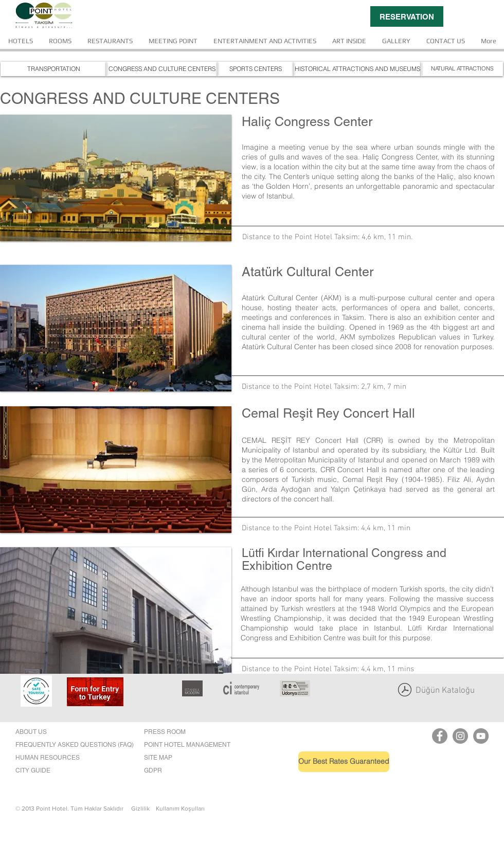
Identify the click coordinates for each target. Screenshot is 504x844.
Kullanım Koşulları (180, 809)
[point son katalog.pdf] (405, 691)
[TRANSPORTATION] (53, 69)
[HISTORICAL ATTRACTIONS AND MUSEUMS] (357, 69)
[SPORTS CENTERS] (256, 69)
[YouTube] (481, 736)
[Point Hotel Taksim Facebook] (440, 736)
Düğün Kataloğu (445, 691)
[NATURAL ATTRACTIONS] (462, 69)
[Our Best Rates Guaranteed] (344, 762)
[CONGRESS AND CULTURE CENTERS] (162, 69)
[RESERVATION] (407, 16)
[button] (116, 178)
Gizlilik (143, 809)
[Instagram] (460, 736)
